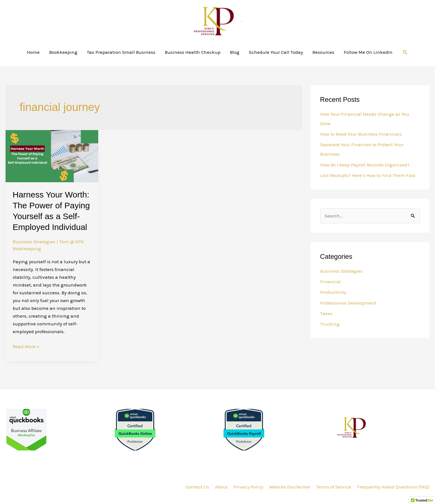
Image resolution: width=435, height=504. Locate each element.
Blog (235, 52)
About (221, 487)
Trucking (330, 324)
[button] (405, 52)
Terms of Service (334, 487)
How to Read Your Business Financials (361, 134)
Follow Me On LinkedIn (368, 52)
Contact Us (197, 487)
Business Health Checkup (193, 52)
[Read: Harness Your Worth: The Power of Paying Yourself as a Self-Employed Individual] (52, 156)
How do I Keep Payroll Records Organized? (365, 165)
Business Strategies (34, 242)
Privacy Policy (248, 487)
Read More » (26, 346)
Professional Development (348, 303)
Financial (331, 282)
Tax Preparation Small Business (121, 52)
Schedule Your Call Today (276, 52)
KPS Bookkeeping (242, 21)
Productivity (333, 292)
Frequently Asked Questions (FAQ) (393, 487)
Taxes (326, 313)
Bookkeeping (63, 52)
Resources (323, 52)
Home (33, 52)
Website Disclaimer (290, 487)
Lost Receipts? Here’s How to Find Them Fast (368, 175)
